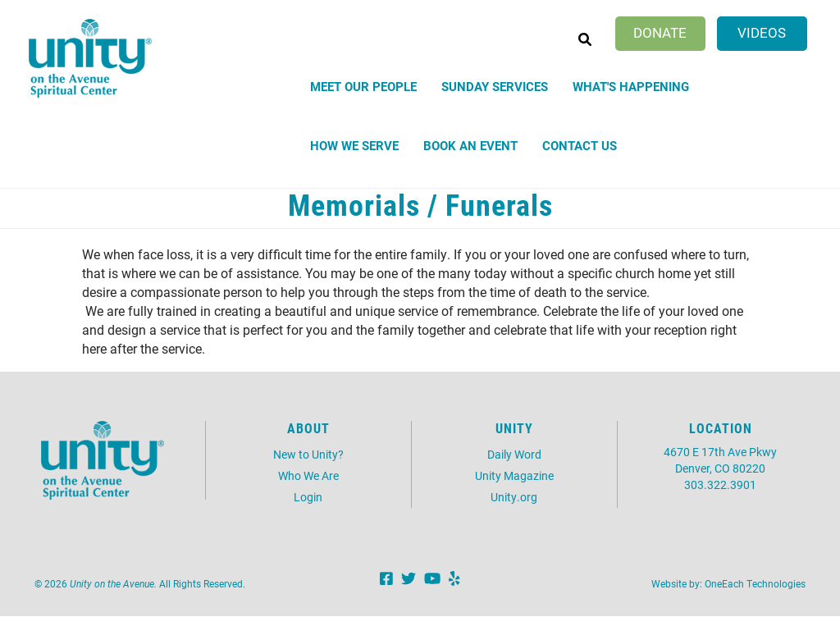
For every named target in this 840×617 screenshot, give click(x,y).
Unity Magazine (514, 475)
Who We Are (308, 475)
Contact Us (580, 145)
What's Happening (631, 86)
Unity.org (514, 497)
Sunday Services (495, 86)
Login (308, 497)
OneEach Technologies (755, 583)
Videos (762, 32)
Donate (660, 32)
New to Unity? (308, 454)
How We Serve (354, 145)
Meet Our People (363, 86)
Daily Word (514, 454)
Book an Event (470, 145)
